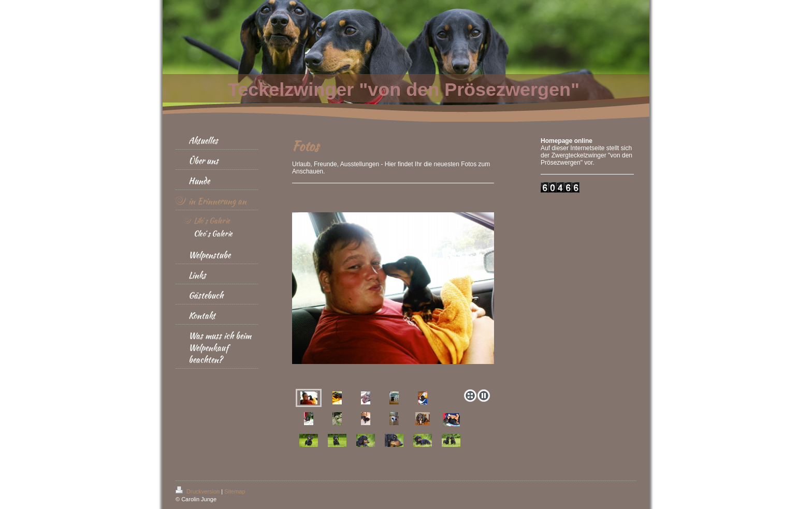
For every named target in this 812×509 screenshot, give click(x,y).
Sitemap (235, 491)
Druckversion (198, 491)
